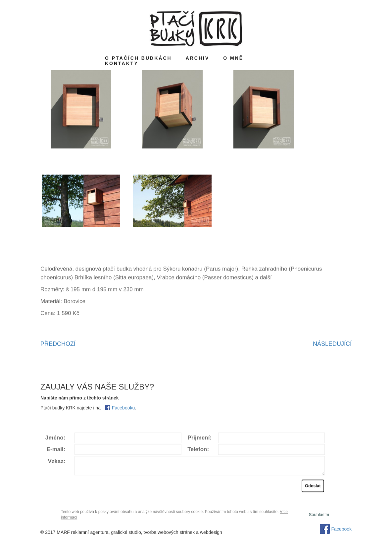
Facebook (342, 530)
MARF (63, 533)
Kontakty (122, 64)
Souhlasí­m (319, 515)
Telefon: (198, 451)
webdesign (211, 533)
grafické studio (126, 533)
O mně (233, 59)
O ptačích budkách (138, 59)
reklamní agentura (90, 533)
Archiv (198, 59)
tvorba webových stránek (169, 533)
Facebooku (123, 409)
